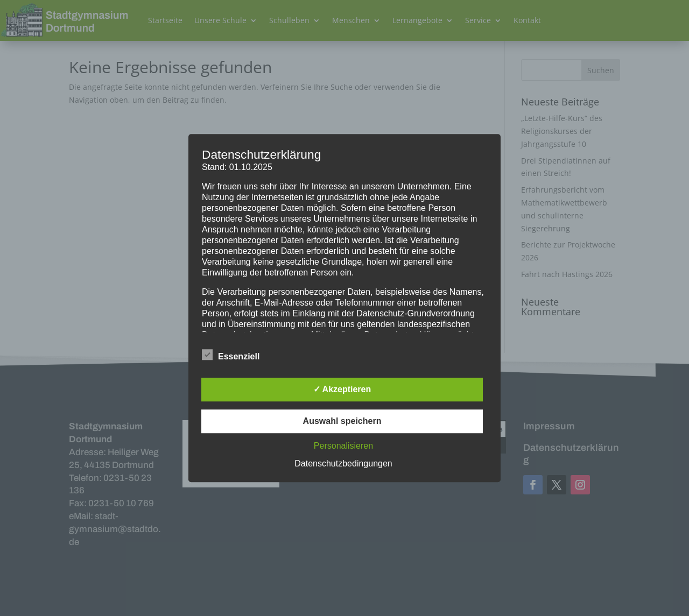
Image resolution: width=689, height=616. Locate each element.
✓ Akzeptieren (342, 389)
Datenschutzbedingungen (343, 463)
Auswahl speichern (342, 421)
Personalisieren (343, 446)
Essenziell (231, 355)
